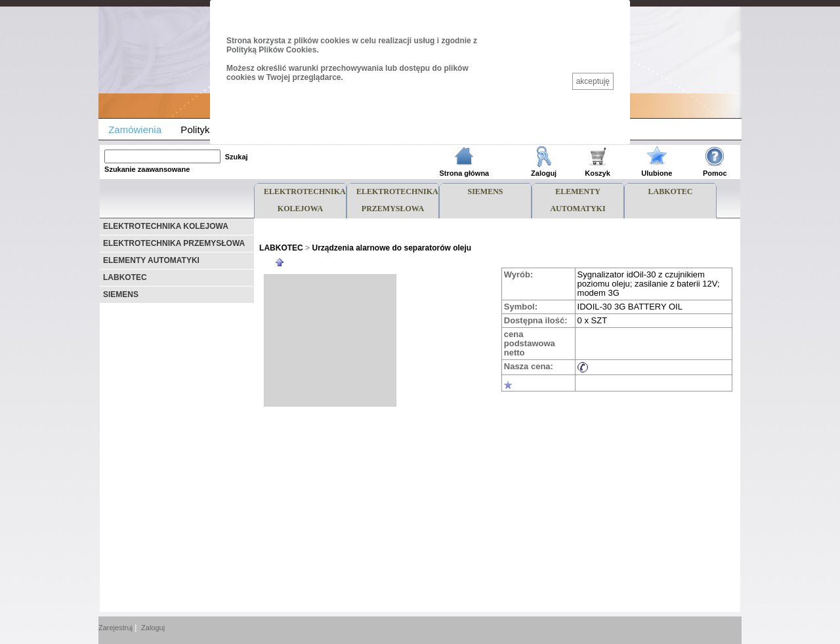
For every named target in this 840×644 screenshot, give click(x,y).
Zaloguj (153, 628)
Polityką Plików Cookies (271, 50)
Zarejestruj (115, 628)
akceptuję (593, 81)
